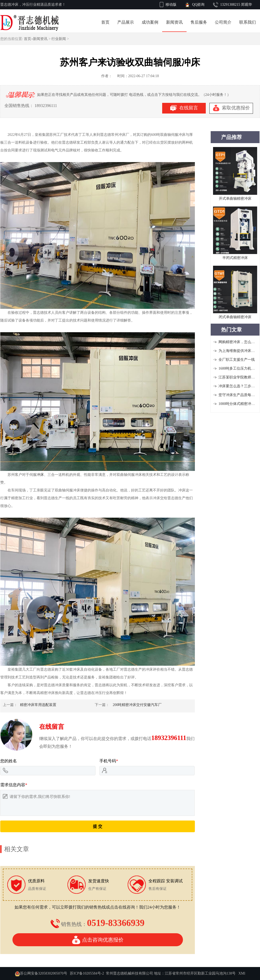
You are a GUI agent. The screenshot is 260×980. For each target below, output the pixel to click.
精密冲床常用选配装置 (38, 705)
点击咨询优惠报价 (98, 940)
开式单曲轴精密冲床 (235, 199)
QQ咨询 (198, 5)
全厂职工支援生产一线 (237, 360)
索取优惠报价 (231, 108)
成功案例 (150, 22)
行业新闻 (59, 39)
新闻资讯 (174, 22)
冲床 (40, 475)
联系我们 (248, 22)
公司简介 (223, 22)
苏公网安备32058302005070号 (44, 973)
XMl (242, 973)
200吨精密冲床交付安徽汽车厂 (137, 705)
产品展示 (126, 22)
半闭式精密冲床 (235, 258)
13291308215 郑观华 (236, 5)
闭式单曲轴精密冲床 (235, 317)
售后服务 (199, 22)
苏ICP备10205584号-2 (87, 973)
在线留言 (184, 108)
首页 (105, 22)
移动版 (171, 5)
